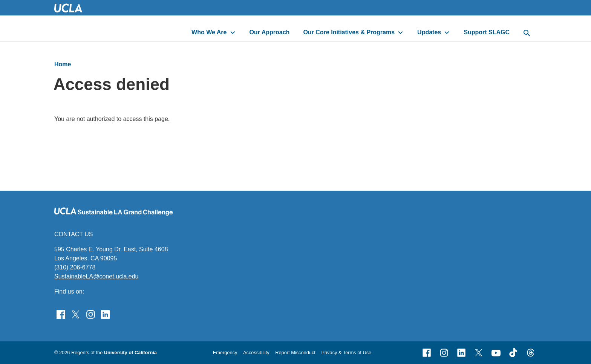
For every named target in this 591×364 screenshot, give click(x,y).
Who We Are (209, 32)
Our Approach (269, 32)
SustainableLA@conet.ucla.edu (96, 276)
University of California (130, 353)
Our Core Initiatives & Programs (349, 32)
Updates (429, 32)
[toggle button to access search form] (527, 34)
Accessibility (256, 353)
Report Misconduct (295, 353)
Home (63, 64)
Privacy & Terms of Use (346, 353)
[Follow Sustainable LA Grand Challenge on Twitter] (76, 314)
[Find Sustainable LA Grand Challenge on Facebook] (61, 314)
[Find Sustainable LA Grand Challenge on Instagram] (91, 314)
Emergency (225, 353)
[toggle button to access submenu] (233, 32)
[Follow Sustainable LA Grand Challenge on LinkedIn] (105, 314)
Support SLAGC (487, 32)
